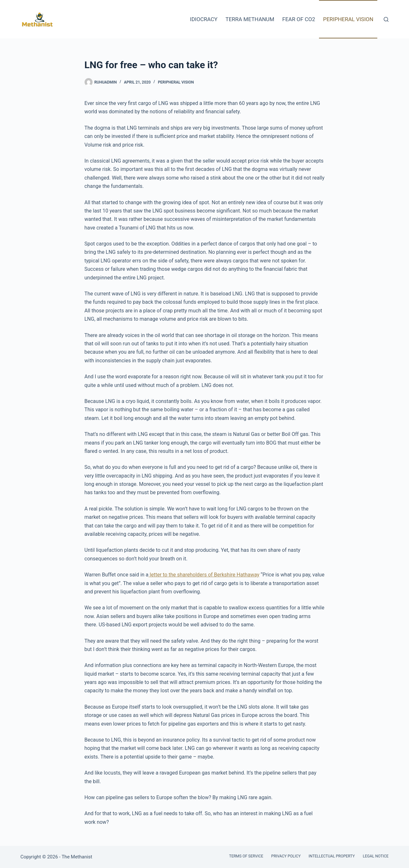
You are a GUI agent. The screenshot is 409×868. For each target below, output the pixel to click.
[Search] (386, 19)
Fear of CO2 (299, 19)
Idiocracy (204, 19)
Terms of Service (246, 856)
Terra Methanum (250, 19)
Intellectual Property (332, 856)
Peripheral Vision (348, 19)
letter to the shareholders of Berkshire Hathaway (204, 575)
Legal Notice (376, 856)
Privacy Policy (286, 856)
